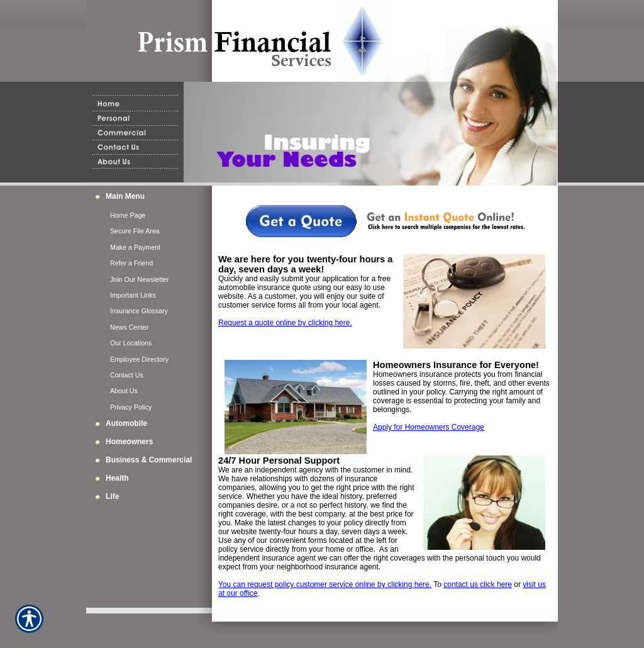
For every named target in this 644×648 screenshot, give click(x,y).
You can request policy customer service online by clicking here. (325, 584)
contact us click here (478, 584)
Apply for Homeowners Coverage (429, 427)
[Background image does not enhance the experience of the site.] (149, 198)
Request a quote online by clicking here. (285, 323)
